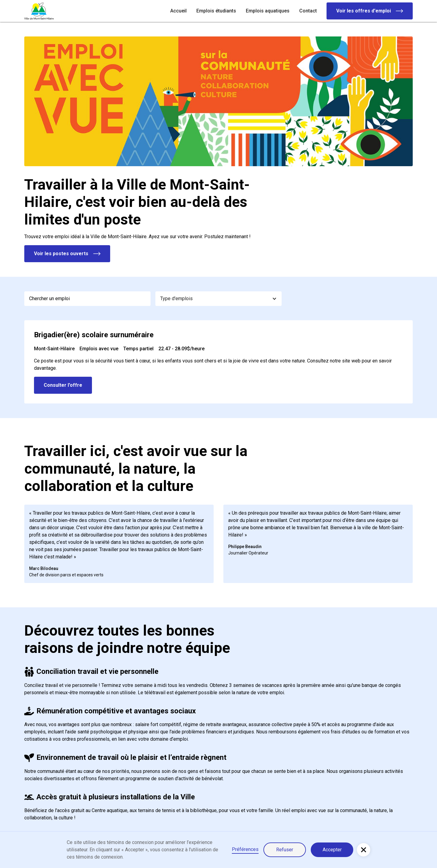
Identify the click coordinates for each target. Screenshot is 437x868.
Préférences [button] (245, 849)
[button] (218, 299)
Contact (308, 11)
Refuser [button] (285, 850)
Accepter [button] (332, 850)
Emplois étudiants (216, 11)
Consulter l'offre (63, 385)
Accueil (178, 11)
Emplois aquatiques (268, 11)
